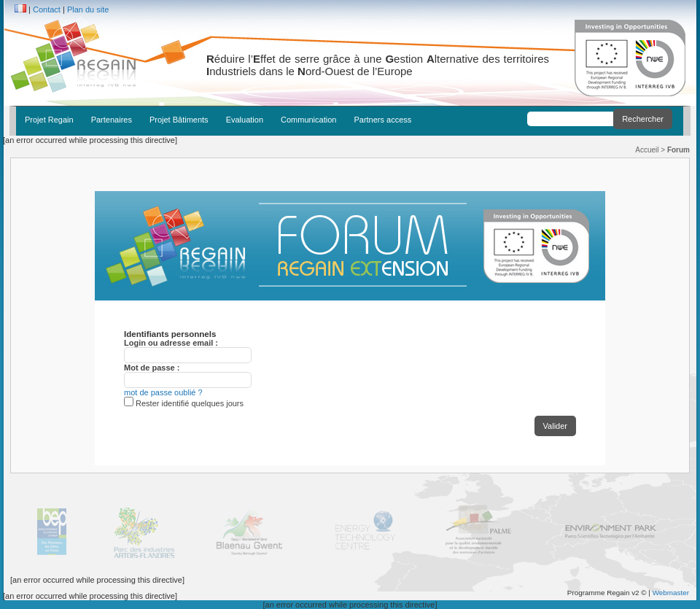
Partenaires (112, 120)
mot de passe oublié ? (163, 392)
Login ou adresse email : (171, 343)
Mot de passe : (152, 368)
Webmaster (671, 593)
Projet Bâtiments (179, 120)
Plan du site (88, 9)
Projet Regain (49, 120)
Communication (308, 120)
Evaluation (245, 120)
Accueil (647, 150)
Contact (47, 9)
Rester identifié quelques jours (190, 403)
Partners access (382, 120)
